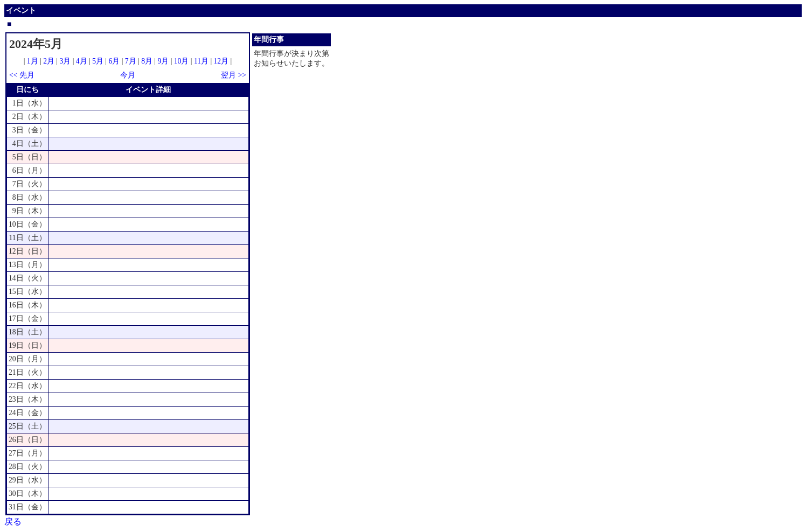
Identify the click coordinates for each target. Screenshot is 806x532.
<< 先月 (22, 75)
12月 (221, 61)
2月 (49, 61)
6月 (114, 61)
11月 (201, 61)
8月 (147, 61)
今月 (128, 75)
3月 (65, 61)
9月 (163, 61)
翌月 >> (234, 75)
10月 (182, 61)
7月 (131, 61)
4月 (82, 61)
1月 (33, 61)
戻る (13, 521)
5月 (98, 61)
